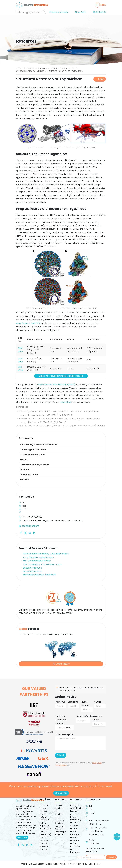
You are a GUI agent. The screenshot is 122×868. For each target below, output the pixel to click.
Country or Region (97, 718)
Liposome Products (33, 568)
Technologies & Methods (33, 450)
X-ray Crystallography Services (38, 557)
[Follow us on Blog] (34, 533)
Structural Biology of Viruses (30, 71)
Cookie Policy (95, 864)
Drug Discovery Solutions (59, 820)
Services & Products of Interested (61, 720)
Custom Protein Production (44, 817)
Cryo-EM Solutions (59, 807)
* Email (98, 702)
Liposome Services (44, 842)
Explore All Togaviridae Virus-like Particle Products (61, 376)
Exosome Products (32, 571)
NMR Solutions (59, 813)
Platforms (25, 480)
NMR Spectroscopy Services (37, 561)
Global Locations (31, 526)
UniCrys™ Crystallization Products (76, 808)
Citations (24, 470)
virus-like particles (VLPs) (28, 323)
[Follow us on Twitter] (25, 533)
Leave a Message (59, 12)
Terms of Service (61, 765)
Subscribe (111, 857)
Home (19, 68)
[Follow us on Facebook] (21, 533)
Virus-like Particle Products (74, 828)
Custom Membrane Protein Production (42, 564)
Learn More (23, 837)
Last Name (73, 702)
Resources (31, 68)
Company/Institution (86, 716)
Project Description (64, 734)
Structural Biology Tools (32, 455)
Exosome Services (44, 848)
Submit (61, 755)
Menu (101, 5)
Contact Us (99, 12)
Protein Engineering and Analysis (45, 826)
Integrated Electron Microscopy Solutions (60, 830)
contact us (65, 402)
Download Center (29, 475)
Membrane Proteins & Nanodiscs (39, 575)
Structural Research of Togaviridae (65, 71)
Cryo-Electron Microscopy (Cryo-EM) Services (46, 554)
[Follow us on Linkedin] (30, 533)
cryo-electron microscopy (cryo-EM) (57, 385)
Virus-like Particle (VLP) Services (45, 834)
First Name (60, 702)
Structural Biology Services (44, 808)
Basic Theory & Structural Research (58, 68)
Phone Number (85, 704)
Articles (24, 460)
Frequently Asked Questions (34, 465)
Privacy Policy (97, 763)
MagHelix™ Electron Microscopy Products (76, 818)
